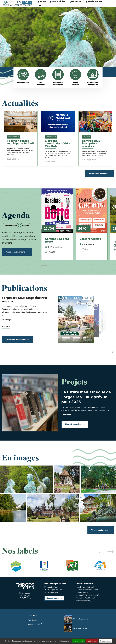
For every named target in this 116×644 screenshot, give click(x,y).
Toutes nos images (99, 530)
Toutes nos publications (16, 340)
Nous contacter (53, 598)
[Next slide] (60, 62)
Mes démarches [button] (94, 1)
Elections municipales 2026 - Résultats (57, 144)
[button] (101, 352)
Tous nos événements (15, 252)
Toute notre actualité (98, 174)
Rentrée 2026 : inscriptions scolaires (92, 144)
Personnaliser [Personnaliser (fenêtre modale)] (106, 641)
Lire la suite (66, 415)
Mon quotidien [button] (58, 1)
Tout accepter (78, 641)
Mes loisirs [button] (76, 1)
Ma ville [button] (42, 1)
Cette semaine (10, 226)
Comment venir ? (35, 624)
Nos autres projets (73, 424)
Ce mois (26, 226)
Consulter (6, 327)
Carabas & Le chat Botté (57, 240)
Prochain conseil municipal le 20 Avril (21, 142)
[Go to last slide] (56, 62)
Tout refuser (92, 641)
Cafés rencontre (90, 239)
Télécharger (7, 320)
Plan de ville (32, 620)
